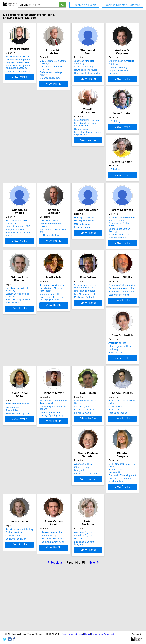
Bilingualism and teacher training (72, 202)
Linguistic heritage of (67, 196)
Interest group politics (25, 393)
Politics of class (22, 400)
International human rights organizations (68, 136)
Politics (20, 193)
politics (23, 390)
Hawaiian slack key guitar (109, 71)
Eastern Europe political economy (113, 262)
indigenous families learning (28, 136)
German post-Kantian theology (71, 267)
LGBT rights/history (106, 202)
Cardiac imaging (105, 525)
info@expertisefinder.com (72, 634)
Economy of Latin (109, 324)
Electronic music (22, 466)
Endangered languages (26, 74)
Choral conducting (106, 64)
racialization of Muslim (31, 328)
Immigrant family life (24, 331)
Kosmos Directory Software (123, 5)
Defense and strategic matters (71, 70)
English (23, 588)
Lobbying (19, 397)
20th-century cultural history (110, 196)
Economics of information (109, 331)
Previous (55, 621)
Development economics (109, 328)
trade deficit (22, 265)
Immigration (102, 463)
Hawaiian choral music (108, 67)
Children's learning (23, 133)
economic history (69, 522)
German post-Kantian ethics (69, 264)
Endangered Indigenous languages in (26, 64)
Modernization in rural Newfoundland (25, 533)
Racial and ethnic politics (68, 400)
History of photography (108, 402)
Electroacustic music (24, 463)
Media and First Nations (67, 336)
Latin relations (67, 123)
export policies (24, 259)
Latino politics (62, 393)
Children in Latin (27, 127)
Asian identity (26, 324)
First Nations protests (66, 333)
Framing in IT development (28, 528)
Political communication (108, 466)
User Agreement (106, 634)
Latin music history (28, 456)
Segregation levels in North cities (69, 326)
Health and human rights (109, 532)
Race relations (62, 397)
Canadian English (23, 591)
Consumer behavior (65, 531)
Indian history (26, 60)
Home (87, 634)
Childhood (19, 130)
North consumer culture (31, 522)
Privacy (94, 634)
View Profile (31, 80)
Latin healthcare (109, 522)
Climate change (104, 459)
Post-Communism (105, 268)
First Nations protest (65, 330)
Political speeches (64, 466)
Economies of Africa (106, 334)
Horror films (61, 463)
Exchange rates (22, 268)
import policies (24, 262)
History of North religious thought (68, 260)
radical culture (105, 193)
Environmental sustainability (28, 525)
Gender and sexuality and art (111, 199)
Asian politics (67, 390)
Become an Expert (84, 5)
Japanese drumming (112, 61)
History (102, 127)
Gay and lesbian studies (108, 399)
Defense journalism (65, 73)
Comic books (62, 459)
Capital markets (63, 528)
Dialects (18, 594)
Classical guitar (22, 459)
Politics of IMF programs (109, 265)
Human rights (62, 132)
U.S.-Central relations (71, 67)
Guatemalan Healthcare (108, 528)
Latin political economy (112, 259)
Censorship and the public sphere (113, 396)
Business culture (63, 525)
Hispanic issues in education (71, 193)
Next (94, 621)
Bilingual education (65, 199)
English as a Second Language (29, 597)
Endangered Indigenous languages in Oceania (26, 70)
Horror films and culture (72, 456)
